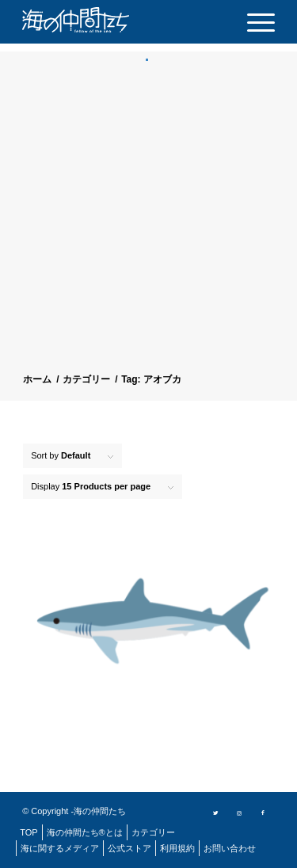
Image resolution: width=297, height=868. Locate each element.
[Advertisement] (148, 219)
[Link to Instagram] (239, 812)
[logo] (101, 20)
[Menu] (253, 22)
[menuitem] (253, 22)
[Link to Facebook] (263, 812)
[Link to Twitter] (215, 812)
